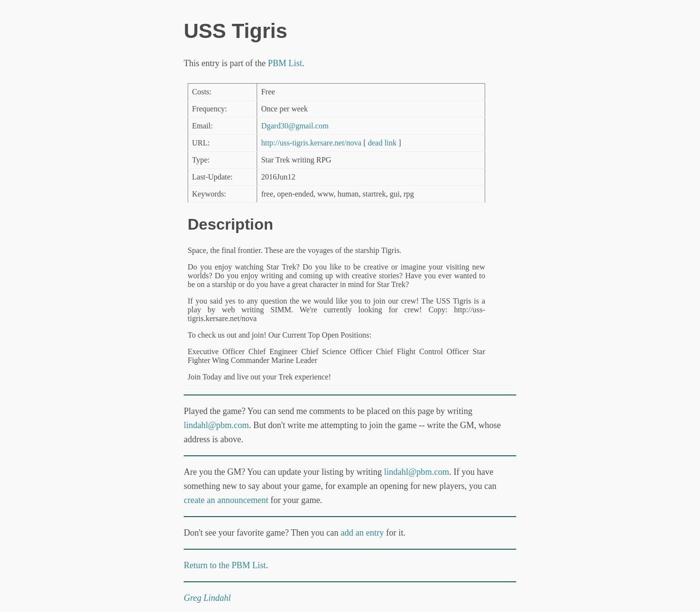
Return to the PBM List (225, 565)
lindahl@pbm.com (216, 425)
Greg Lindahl (207, 598)
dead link (382, 143)
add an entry (362, 533)
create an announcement (226, 500)
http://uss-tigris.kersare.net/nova (311, 143)
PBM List (285, 63)
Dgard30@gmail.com (295, 126)
